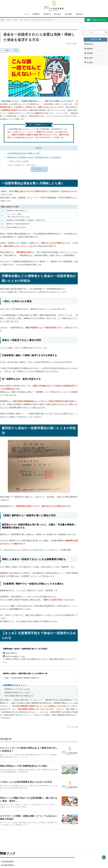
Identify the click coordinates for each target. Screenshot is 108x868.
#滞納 (16, 50)
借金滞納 (16, 20)
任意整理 (47, 14)
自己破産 (68, 14)
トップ (26, 14)
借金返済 (79, 14)
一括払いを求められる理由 (18, 161)
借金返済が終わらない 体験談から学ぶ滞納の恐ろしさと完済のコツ (31, 550)
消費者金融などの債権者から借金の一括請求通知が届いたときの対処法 (34, 157)
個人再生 (58, 14)
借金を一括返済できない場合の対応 (22, 165)
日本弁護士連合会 (8, 860)
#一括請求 (6, 50)
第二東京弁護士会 (8, 864)
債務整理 (36, 14)
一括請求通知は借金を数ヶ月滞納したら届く (23, 153)
